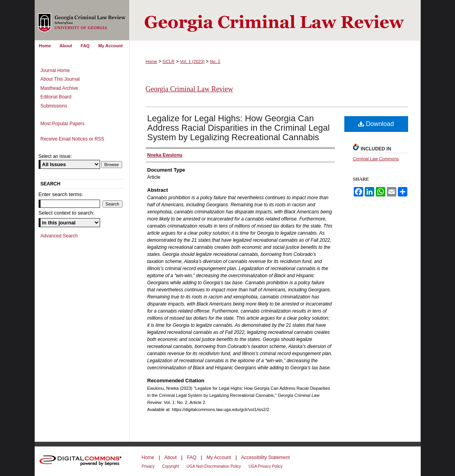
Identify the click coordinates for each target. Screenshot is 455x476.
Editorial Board (56, 97)
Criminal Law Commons (376, 159)
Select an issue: (55, 156)
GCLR (169, 61)
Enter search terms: (61, 194)
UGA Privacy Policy (266, 466)
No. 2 (215, 61)
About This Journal (60, 79)
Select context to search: (67, 213)
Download (376, 124)
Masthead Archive (59, 88)
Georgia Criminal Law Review (189, 89)
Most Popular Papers (63, 124)
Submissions (54, 106)
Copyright (171, 466)
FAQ (191, 457)
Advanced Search (59, 236)
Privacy (148, 466)
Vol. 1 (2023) (192, 61)
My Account (219, 457)
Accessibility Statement (265, 457)
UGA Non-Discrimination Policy (214, 466)
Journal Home (55, 70)
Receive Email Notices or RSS (72, 139)
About (170, 457)
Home (151, 61)
